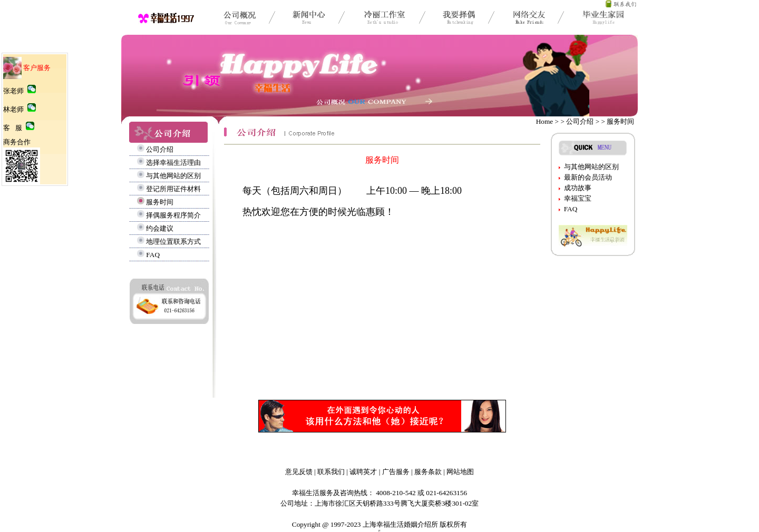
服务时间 (160, 202)
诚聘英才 (363, 472)
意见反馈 (299, 472)
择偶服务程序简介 (173, 215)
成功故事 (578, 188)
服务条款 (428, 472)
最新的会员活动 (588, 177)
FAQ (153, 255)
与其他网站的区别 (173, 176)
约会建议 (160, 228)
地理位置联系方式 (173, 242)
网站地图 (460, 472)
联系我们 (331, 472)
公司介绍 (160, 149)
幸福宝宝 (578, 198)
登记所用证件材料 (173, 189)
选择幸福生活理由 (173, 162)
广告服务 (396, 472)
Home (545, 121)
